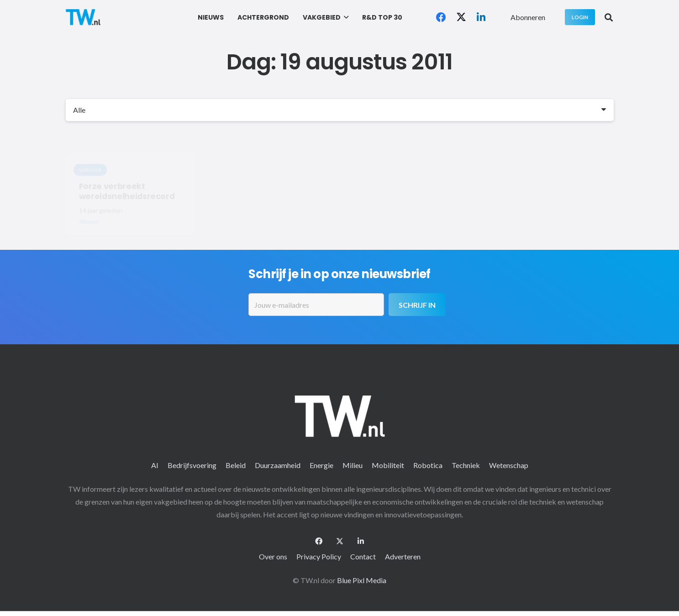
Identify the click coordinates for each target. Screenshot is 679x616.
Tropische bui (246, 186)
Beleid (236, 465)
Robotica (428, 465)
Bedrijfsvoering (192, 465)
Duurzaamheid (278, 465)
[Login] (580, 17)
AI (155, 465)
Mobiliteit (388, 465)
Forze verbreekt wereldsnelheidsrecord (126, 191)
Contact (363, 556)
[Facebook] (441, 17)
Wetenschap (509, 465)
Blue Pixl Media (362, 580)
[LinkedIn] (481, 17)
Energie (321, 465)
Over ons (273, 556)
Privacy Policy (319, 556)
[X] (461, 17)
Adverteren (403, 556)
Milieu (353, 465)
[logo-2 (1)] (83, 17)
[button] (345, 17)
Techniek (466, 465)
